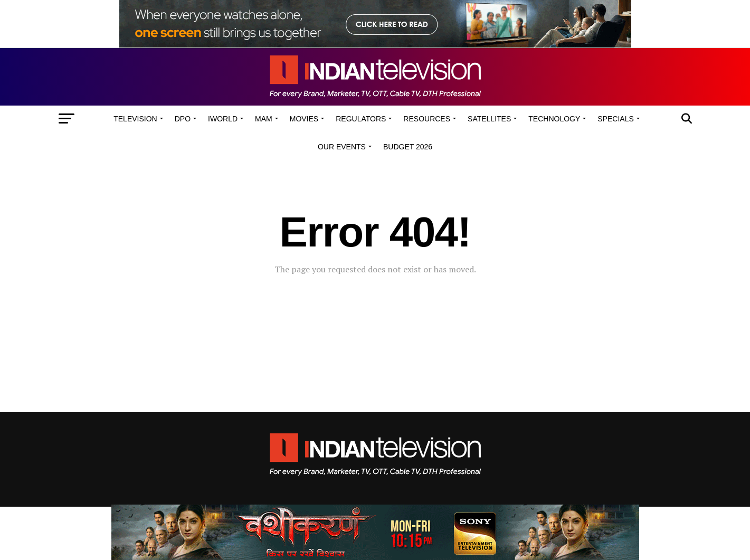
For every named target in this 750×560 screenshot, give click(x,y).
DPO (183, 119)
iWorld (223, 119)
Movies (304, 119)
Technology (554, 119)
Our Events (342, 147)
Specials (615, 119)
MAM (264, 119)
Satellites (489, 119)
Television (135, 119)
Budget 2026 (408, 147)
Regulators (361, 119)
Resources (427, 119)
